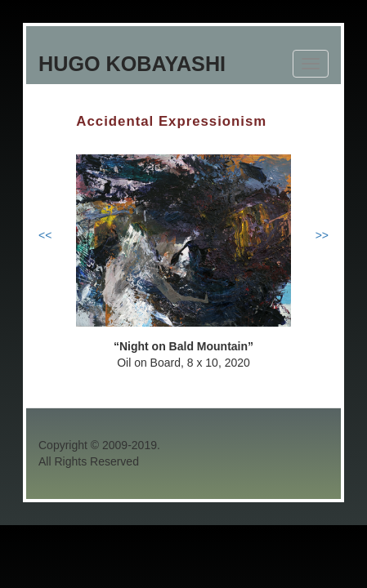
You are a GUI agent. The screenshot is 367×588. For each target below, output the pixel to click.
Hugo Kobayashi (132, 64)
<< (45, 235)
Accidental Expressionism (171, 121)
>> (322, 235)
